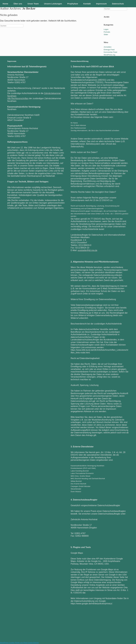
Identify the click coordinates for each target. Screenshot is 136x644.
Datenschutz (118, 4)
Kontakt (87, 4)
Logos (106, 29)
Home (5, 4)
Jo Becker (29, 8)
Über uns (18, 4)
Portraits (107, 32)
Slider (106, 34)
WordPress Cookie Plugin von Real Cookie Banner (19, 643)
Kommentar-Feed (110, 52)
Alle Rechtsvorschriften (18, 98)
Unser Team (33, 4)
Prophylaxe (73, 4)
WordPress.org (109, 55)
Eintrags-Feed (109, 50)
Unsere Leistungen (53, 4)
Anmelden (108, 47)
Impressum (101, 4)
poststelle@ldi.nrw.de (88, 250)
